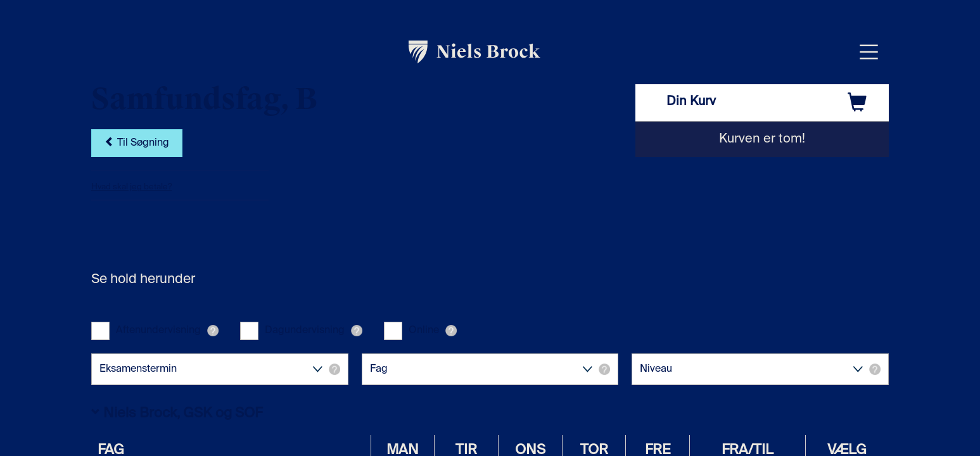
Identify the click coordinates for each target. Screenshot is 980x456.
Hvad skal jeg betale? (131, 187)
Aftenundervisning (158, 331)
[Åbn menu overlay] (869, 52)
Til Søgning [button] (137, 143)
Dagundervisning (305, 331)
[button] (213, 331)
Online (424, 331)
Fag (490, 369)
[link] (475, 52)
